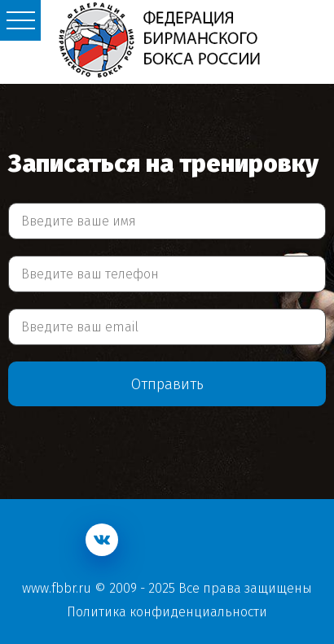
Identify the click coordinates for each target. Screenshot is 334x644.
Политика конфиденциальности (167, 612)
